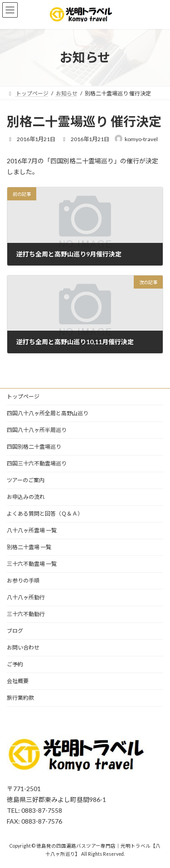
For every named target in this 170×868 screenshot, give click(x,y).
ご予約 (15, 664)
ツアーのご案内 (26, 480)
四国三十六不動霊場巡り (37, 463)
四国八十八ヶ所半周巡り (37, 430)
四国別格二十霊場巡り (34, 447)
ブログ (15, 631)
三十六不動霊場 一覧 (32, 564)
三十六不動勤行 (26, 614)
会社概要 (18, 681)
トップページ (23, 396)
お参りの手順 (23, 581)
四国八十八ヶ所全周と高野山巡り (48, 413)
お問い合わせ (23, 647)
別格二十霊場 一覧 (29, 547)
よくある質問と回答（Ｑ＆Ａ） (45, 514)
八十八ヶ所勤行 (26, 597)
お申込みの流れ (26, 497)
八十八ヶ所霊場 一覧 (32, 530)
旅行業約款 (20, 698)
